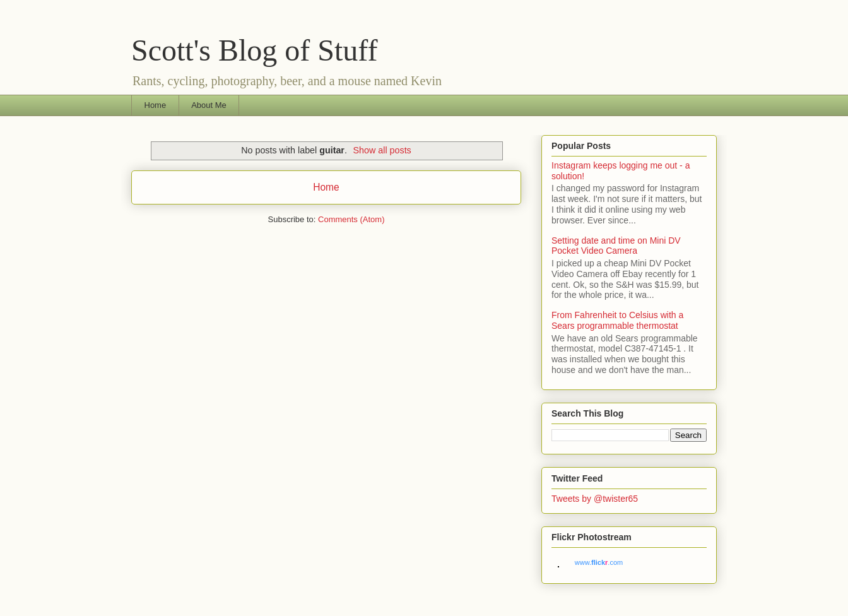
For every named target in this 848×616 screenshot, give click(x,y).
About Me (209, 105)
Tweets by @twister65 (595, 499)
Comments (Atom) (351, 219)
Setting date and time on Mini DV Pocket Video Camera (616, 246)
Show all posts (382, 150)
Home (156, 105)
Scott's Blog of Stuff (254, 50)
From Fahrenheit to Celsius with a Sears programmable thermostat (617, 320)
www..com (599, 562)
